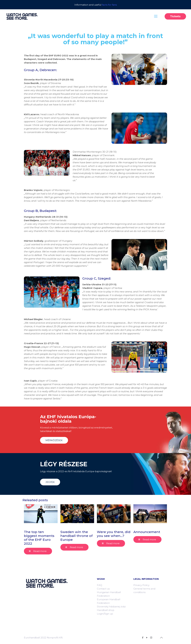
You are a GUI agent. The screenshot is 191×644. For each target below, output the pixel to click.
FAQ (100, 585)
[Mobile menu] (156, 16)
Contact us (103, 589)
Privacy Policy (141, 585)
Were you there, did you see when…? (114, 534)
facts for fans (109, 5)
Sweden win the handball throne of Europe (76, 536)
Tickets (175, 16)
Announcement (147, 532)
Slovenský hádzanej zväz (111, 607)
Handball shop (106, 610)
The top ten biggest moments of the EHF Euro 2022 (39, 538)
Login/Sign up (105, 614)
